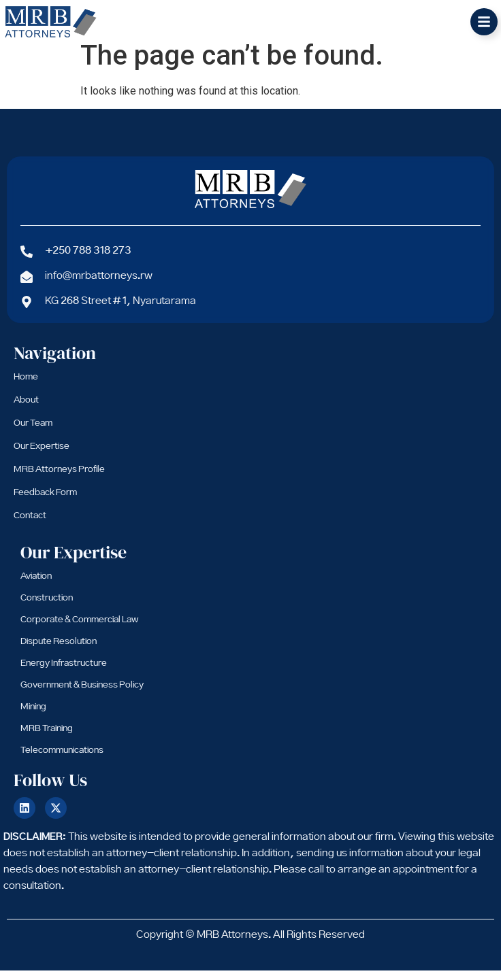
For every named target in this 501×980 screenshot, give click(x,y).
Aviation (36, 586)
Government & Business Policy (82, 694)
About (26, 409)
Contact (30, 525)
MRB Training (47, 738)
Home (26, 386)
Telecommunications (62, 760)
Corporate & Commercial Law (79, 629)
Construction (47, 607)
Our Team (33, 433)
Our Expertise (42, 456)
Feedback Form (45, 502)
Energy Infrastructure (64, 673)
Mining (33, 716)
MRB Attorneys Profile (59, 479)
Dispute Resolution (59, 651)
